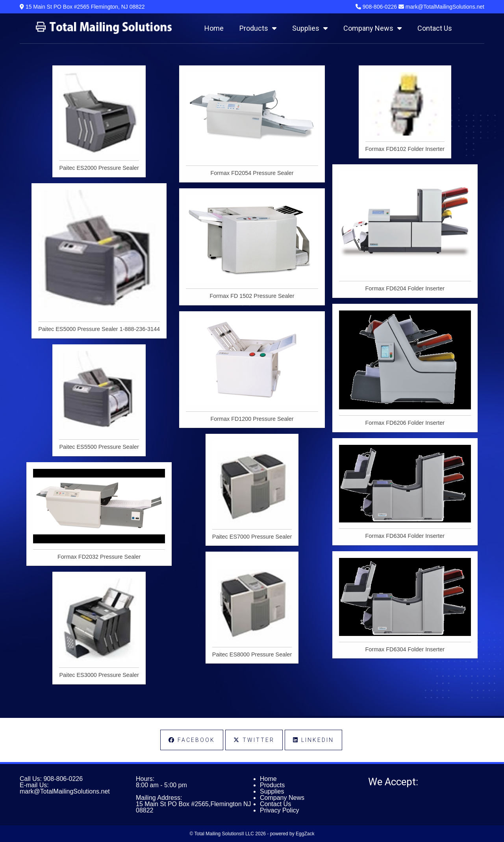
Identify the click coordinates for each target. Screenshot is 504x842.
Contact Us (435, 28)
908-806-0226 (63, 779)
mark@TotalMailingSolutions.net (65, 791)
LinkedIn (313, 740)
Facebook (192, 740)
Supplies (310, 28)
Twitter (254, 740)
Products (258, 28)
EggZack (305, 834)
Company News (372, 28)
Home (214, 28)
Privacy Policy (280, 810)
